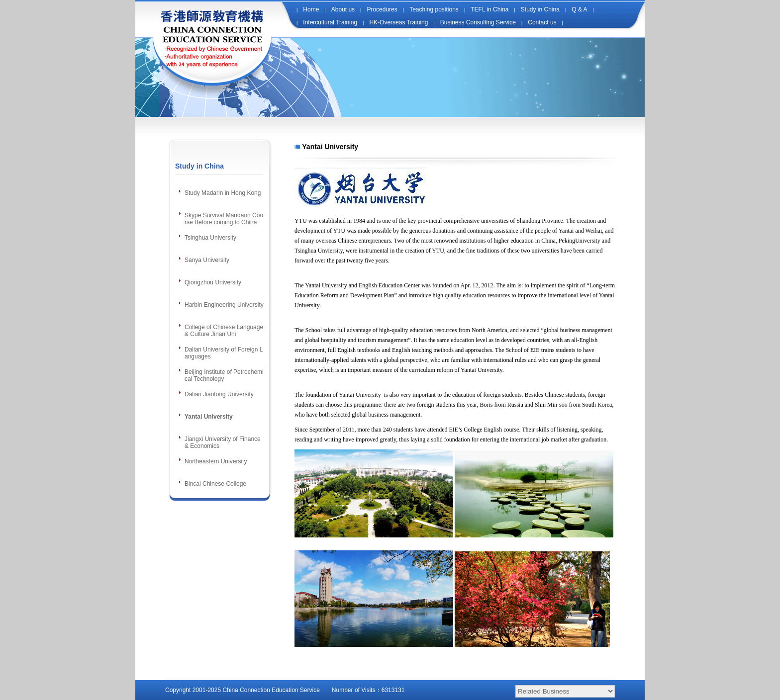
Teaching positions (434, 9)
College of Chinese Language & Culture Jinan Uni (224, 331)
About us (343, 9)
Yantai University (209, 417)
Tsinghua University (210, 238)
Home (311, 9)
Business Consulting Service (478, 22)
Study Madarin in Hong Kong (223, 193)
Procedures (382, 9)
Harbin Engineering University (224, 305)
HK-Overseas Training (398, 22)
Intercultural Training (330, 22)
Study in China (540, 9)
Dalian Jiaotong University (219, 394)
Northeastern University (216, 461)
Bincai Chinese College (215, 484)
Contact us (542, 22)
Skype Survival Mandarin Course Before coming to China (224, 219)
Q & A (579, 9)
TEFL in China (489, 9)
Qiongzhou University (213, 282)
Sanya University (207, 260)
